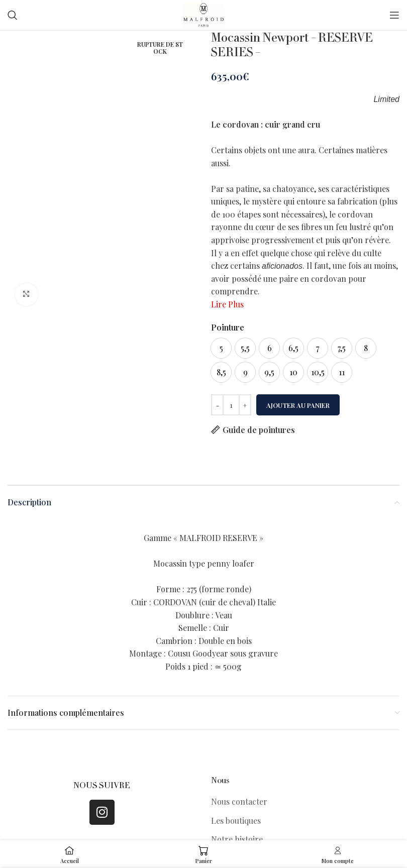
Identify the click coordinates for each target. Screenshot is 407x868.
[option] (221, 348)
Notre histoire (237, 839)
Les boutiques (236, 821)
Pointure (228, 327)
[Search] (13, 15)
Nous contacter (239, 801)
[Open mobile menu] (394, 15)
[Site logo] (203, 14)
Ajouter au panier (298, 405)
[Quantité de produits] (231, 405)
